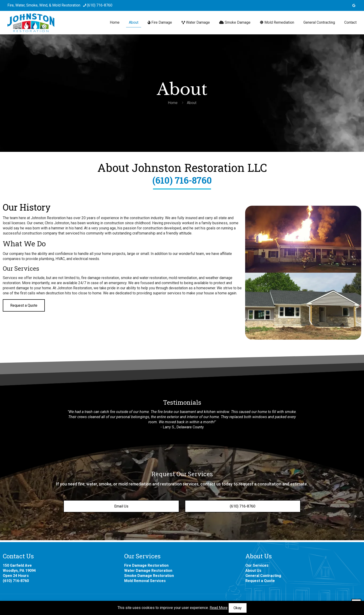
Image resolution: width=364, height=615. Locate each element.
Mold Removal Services (145, 581)
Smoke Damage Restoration (149, 576)
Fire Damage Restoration (146, 565)
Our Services (257, 565)
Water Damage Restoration (148, 571)
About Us (253, 571)
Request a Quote (260, 581)
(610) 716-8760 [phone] (100, 5)
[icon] (354, 6)
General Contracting (263, 576)
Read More (219, 608)
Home (173, 103)
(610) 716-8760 (182, 180)
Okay (238, 608)
